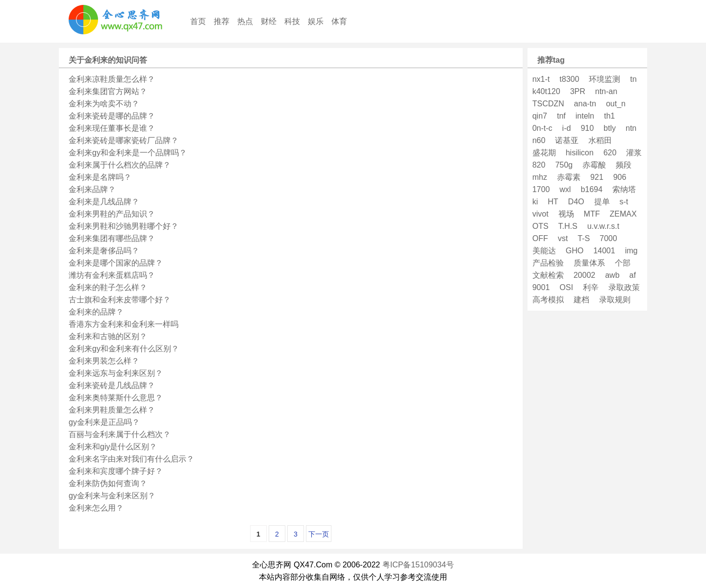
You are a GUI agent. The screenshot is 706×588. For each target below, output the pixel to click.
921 (597, 177)
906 (620, 177)
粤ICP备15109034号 (418, 565)
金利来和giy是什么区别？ (113, 447)
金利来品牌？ (92, 189)
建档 (581, 300)
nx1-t (541, 79)
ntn (631, 128)
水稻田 (600, 140)
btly (610, 128)
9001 (541, 287)
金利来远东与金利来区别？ (116, 373)
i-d (567, 128)
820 (539, 165)
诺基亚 (567, 140)
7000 (608, 238)
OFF (540, 238)
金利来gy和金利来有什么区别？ (124, 349)
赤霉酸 (594, 165)
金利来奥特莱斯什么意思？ (116, 398)
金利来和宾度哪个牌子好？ (116, 471)
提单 (602, 202)
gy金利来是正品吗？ (104, 422)
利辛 (591, 287)
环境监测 (605, 79)
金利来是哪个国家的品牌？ (116, 263)
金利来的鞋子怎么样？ (108, 287)
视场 (566, 214)
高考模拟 (548, 300)
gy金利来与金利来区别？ (112, 496)
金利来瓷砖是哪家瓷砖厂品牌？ (124, 140)
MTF (592, 214)
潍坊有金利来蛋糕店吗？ (112, 275)
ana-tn (585, 104)
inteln (585, 116)
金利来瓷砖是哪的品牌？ (112, 116)
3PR (578, 91)
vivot (541, 214)
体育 (339, 21)
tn (633, 79)
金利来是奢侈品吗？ (104, 251)
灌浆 (634, 153)
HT (553, 202)
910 (587, 128)
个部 (623, 263)
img (631, 251)
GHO (575, 251)
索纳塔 (624, 189)
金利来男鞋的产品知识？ (112, 214)
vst (563, 238)
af (633, 275)
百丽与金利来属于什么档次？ (120, 434)
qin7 (540, 116)
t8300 (569, 79)
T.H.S (568, 226)
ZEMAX (623, 214)
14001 (604, 251)
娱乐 (316, 21)
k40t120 (546, 91)
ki (535, 202)
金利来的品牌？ (96, 312)
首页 (198, 21)
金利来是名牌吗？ (100, 177)
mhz (540, 177)
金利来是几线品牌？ (104, 202)
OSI (566, 287)
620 (610, 153)
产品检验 (548, 263)
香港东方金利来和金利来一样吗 (124, 324)
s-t (624, 202)
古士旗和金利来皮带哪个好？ (120, 300)
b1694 (592, 189)
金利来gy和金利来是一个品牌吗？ (128, 153)
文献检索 (548, 275)
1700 (541, 189)
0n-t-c (542, 128)
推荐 (222, 21)
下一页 (319, 534)
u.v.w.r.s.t (604, 226)
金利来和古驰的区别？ (108, 336)
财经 (269, 21)
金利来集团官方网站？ (108, 91)
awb (612, 275)
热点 (245, 21)
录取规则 (615, 300)
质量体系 (589, 263)
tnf (561, 116)
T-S (584, 238)
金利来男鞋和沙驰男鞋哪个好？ (124, 226)
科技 (292, 21)
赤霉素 (569, 177)
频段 (624, 165)
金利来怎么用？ (96, 508)
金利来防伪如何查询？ (108, 483)
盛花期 (544, 153)
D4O (576, 202)
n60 (539, 140)
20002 (585, 275)
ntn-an (606, 91)
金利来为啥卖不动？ (104, 104)
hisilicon (580, 153)
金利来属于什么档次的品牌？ (120, 165)
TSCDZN (548, 104)
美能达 (544, 251)
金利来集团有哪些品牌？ (112, 238)
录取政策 (624, 287)
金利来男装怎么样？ (104, 361)
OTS (541, 226)
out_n (616, 104)
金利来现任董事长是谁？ (112, 128)
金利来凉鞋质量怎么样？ (112, 79)
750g (564, 165)
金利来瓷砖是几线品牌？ (112, 385)
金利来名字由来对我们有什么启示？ (131, 459)
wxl (565, 189)
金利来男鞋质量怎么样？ (112, 410)
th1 (609, 116)
